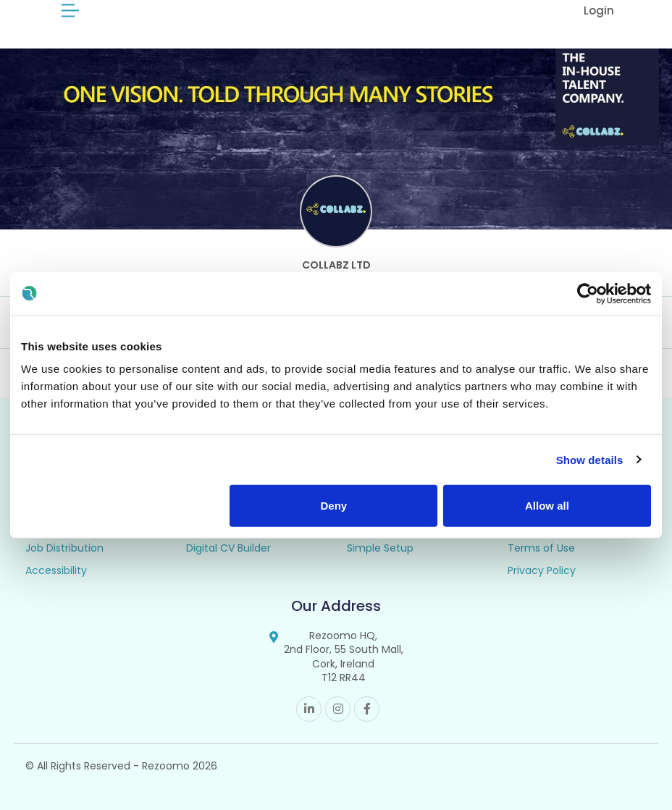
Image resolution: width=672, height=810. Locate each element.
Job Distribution (64, 548)
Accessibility (56, 570)
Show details (590, 459)
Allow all (547, 506)
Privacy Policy (542, 570)
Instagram (338, 709)
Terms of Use (541, 548)
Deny (334, 506)
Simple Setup (380, 548)
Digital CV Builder (228, 548)
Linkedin (309, 709)
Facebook (367, 709)
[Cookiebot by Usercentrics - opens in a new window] (588, 293)
